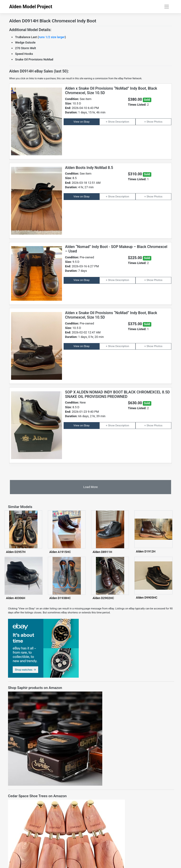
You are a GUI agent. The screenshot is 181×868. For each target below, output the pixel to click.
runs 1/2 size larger (52, 37)
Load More (90, 487)
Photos (158, 122)
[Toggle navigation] (167, 7)
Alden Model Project (31, 7)
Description (122, 122)
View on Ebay (82, 122)
